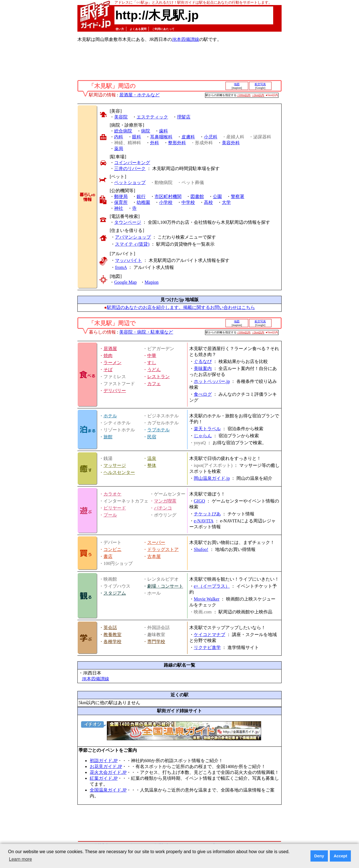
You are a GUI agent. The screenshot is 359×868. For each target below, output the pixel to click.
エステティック (152, 117)
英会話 (110, 628)
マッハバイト (128, 260)
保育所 (121, 202)
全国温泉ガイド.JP (108, 790)
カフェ (154, 384)
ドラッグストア (163, 549)
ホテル (110, 416)
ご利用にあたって (163, 29)
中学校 (188, 202)
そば (108, 370)
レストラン (158, 377)
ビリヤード (115, 508)
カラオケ (112, 494)
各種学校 (112, 642)
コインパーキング (132, 163)
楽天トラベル (207, 429)
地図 (237, 84)
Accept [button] (340, 856)
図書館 (197, 196)
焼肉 (108, 356)
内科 (119, 137)
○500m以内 (244, 95)
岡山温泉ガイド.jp (212, 478)
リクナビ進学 (207, 647)
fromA (121, 267)
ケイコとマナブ (210, 635)
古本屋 (154, 556)
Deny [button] (319, 856)
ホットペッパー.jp (212, 381)
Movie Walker (207, 599)
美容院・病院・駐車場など (146, 332)
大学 (226, 202)
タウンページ (128, 222)
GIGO (199, 501)
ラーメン (112, 363)
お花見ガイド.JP (106, 766)
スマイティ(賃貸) (132, 244)
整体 (152, 465)
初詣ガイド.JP (104, 761)
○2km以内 (258, 95)
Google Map (125, 282)
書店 (108, 556)
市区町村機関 (168, 196)
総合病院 (123, 131)
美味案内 (203, 368)
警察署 (238, 196)
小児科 (211, 137)
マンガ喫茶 (165, 501)
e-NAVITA (204, 521)
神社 (119, 208)
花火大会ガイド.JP (108, 772)
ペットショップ (130, 182)
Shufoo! (201, 549)
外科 (155, 143)
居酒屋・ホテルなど (139, 95)
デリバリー (115, 391)
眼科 (137, 137)
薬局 (119, 149)
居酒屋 (110, 349)
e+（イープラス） (212, 586)
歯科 (164, 131)
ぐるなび (203, 361)
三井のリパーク (130, 168)
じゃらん (203, 436)
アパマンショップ (133, 237)
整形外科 (177, 143)
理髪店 (184, 117)
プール (110, 515)
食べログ (203, 394)
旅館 (108, 437)
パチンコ (163, 508)
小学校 (166, 202)
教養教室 (112, 635)
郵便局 (121, 196)
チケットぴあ (207, 514)
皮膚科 (188, 137)
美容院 (121, 117)
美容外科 (231, 143)
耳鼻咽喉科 (161, 137)
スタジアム (115, 593)
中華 (152, 356)
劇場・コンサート (165, 586)
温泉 (152, 458)
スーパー (156, 542)
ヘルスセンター (119, 472)
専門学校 (156, 642)
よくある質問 (138, 29)
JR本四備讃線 (186, 39)
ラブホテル (158, 430)
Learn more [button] (20, 859)
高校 (208, 202)
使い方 (120, 29)
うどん (154, 370)
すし (152, 363)
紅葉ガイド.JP (104, 778)
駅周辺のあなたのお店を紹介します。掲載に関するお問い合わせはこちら (181, 307)
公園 (217, 196)
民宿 (152, 437)
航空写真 (260, 84)
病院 (146, 131)
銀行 (141, 196)
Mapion (152, 282)
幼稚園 (143, 202)
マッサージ (115, 465)
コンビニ (112, 549)
